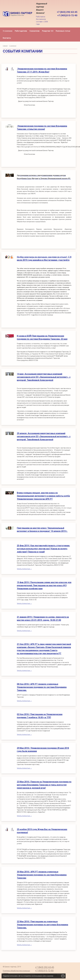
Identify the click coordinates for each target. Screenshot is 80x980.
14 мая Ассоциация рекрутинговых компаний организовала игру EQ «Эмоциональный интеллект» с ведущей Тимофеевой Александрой (44, 377)
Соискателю (35, 31)
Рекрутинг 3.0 (48, 31)
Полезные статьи (63, 31)
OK (63, 976)
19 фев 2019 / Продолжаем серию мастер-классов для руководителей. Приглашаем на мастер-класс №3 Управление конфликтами (44, 585)
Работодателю (21, 31)
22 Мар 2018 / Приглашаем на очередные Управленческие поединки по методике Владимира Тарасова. (42, 925)
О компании (8, 31)
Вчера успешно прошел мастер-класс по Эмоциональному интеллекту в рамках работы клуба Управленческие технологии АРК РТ (43, 496)
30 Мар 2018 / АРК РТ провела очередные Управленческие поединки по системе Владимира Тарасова (42, 875)
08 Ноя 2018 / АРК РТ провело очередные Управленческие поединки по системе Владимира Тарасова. (42, 687)
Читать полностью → (24, 569)
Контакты (7, 38)
